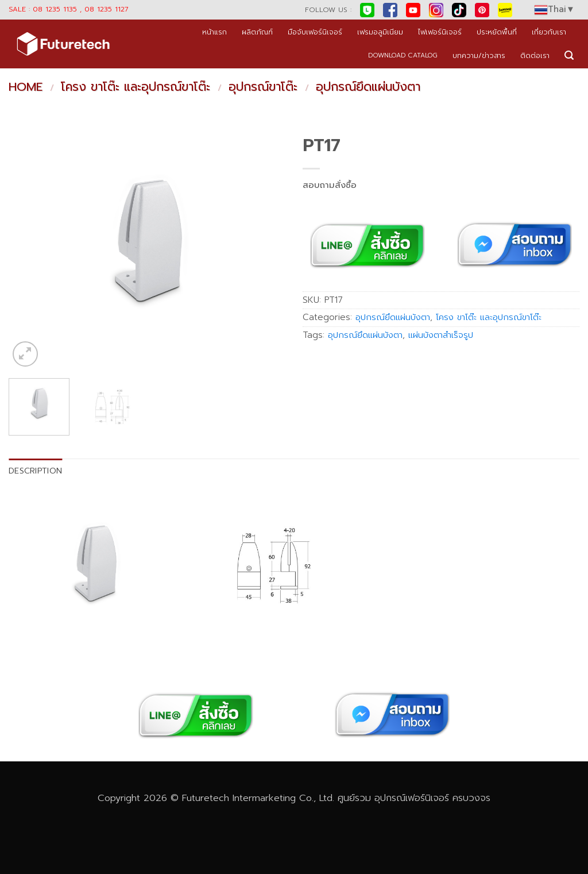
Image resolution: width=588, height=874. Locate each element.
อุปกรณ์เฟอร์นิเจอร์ (412, 798)
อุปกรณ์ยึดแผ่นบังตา (368, 87)
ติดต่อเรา (535, 55)
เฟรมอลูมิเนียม (380, 32)
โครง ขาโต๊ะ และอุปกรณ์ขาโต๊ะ (136, 87)
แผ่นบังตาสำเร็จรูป (441, 335)
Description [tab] (35, 471)
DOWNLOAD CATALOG (403, 55)
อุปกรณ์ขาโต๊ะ (263, 87)
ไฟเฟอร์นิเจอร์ (440, 32)
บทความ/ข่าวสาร (479, 55)
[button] (569, 55)
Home (26, 87)
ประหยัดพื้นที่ (497, 32)
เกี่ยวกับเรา (549, 32)
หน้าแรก (214, 32)
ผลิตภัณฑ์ (257, 32)
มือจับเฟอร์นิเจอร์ (315, 32)
